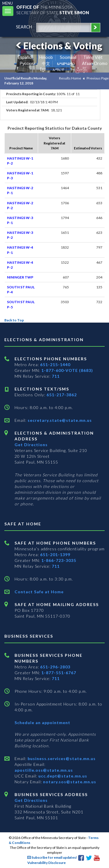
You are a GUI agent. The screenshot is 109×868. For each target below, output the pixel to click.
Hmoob (46, 57)
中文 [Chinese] (46, 63)
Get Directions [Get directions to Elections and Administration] (31, 445)
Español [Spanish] (25, 57)
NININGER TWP (20, 277)
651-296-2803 (55, 667)
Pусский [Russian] (27, 63)
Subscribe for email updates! (52, 857)
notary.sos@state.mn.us (69, 782)
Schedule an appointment (42, 723)
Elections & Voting (58, 46)
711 (56, 376)
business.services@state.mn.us (61, 758)
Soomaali (68, 57)
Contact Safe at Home (39, 592)
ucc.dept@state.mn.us (62, 776)
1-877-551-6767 (59, 673)
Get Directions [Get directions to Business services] (31, 800)
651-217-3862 (62, 395)
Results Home (70, 78)
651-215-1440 (55, 365)
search (24, 27)
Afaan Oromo (95, 63)
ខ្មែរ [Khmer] (43, 69)
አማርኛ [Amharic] (58, 69)
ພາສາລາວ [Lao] (66, 63)
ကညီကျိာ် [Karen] (79, 69)
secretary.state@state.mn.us (59, 420)
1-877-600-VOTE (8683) (67, 370)
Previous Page (98, 78)
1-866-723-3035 (59, 560)
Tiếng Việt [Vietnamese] (93, 57)
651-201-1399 (55, 555)
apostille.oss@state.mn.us (44, 770)
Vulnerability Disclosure (47, 863)
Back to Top (14, 320)
